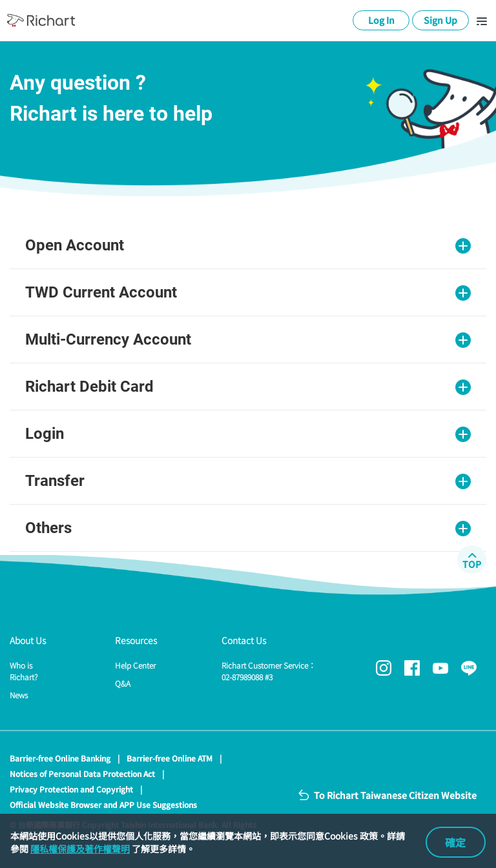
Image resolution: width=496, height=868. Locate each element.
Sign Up (440, 20)
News (19, 695)
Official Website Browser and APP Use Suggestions (103, 804)
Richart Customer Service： (269, 671)
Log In (381, 20)
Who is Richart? (24, 671)
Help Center (135, 665)
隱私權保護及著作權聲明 (80, 849)
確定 (455, 842)
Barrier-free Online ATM (170, 758)
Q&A (123, 683)
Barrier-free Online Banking (60, 758)
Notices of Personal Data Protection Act (82, 773)
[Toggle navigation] (482, 21)
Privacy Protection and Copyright (71, 789)
